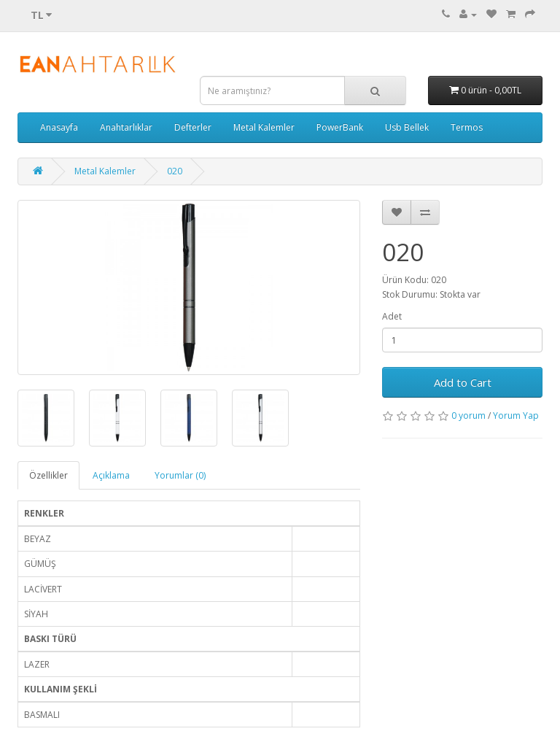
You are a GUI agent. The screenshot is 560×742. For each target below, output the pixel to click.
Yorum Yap (516, 416)
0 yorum (468, 416)
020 (175, 171)
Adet (392, 316)
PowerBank (340, 127)
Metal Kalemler (264, 127)
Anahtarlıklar (126, 127)
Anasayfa (59, 127)
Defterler (193, 127)
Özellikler (48, 475)
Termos (467, 127)
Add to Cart (463, 382)
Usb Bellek (407, 127)
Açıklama (111, 475)
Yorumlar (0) (180, 475)
